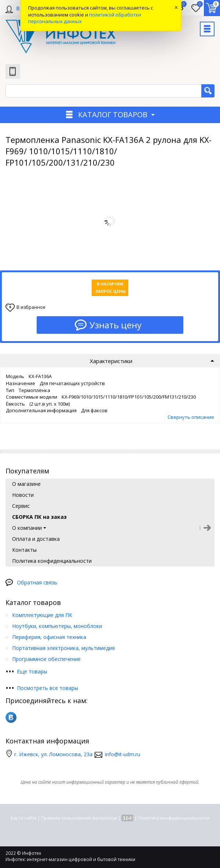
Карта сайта (23, 818)
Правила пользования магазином (79, 818)
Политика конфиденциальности (174, 818)
